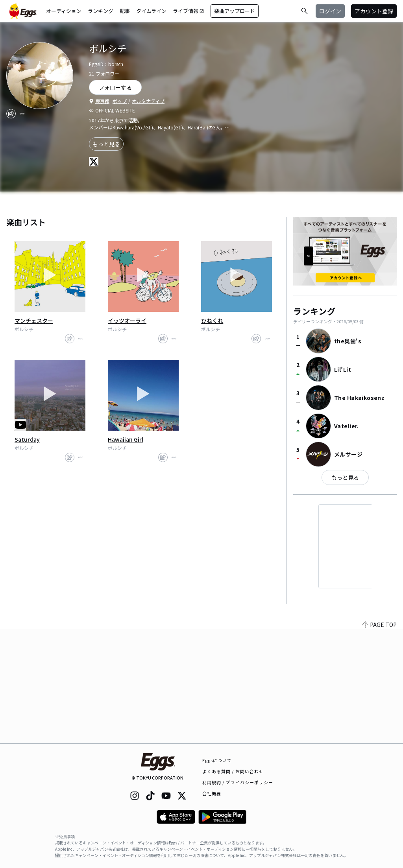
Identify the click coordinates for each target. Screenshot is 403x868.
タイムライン (151, 11)
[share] (11, 114)
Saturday (27, 439)
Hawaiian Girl (126, 439)
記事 (125, 11)
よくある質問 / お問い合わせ (233, 771)
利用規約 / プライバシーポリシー (238, 782)
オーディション (64, 11)
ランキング (101, 11)
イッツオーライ (127, 321)
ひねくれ (212, 321)
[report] (22, 114)
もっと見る (106, 144)
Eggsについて (217, 760)
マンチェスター (34, 321)
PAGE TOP (379, 739)
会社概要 (212, 793)
